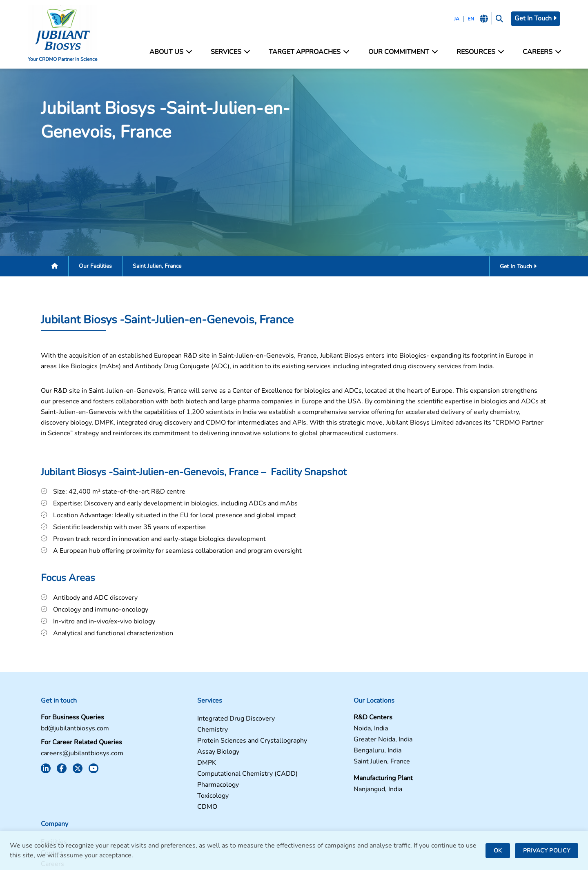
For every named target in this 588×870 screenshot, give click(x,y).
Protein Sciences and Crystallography (219, 744)
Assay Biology (185, 755)
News (442, 755)
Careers (540, 52)
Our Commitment (402, 52)
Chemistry (179, 733)
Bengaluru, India (323, 754)
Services (231, 52)
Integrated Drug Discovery (203, 722)
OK (498, 851)
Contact (445, 733)
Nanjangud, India (323, 793)
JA (454, 19)
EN (468, 19)
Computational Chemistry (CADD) (214, 777)
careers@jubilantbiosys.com (71, 757)
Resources (479, 52)
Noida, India (316, 732)
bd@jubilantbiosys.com (63, 732)
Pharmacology (185, 788)
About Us (171, 52)
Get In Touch (534, 18)
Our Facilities (84, 267)
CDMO (174, 810)
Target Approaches (309, 52)
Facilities (447, 722)
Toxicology (180, 799)
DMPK (174, 766)
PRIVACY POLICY (547, 851)
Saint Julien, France (327, 765)
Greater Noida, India (328, 743)
